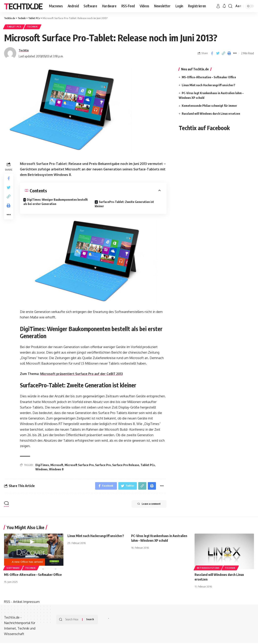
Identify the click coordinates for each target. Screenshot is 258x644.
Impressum (31, 603)
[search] (230, 6)
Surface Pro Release (126, 466)
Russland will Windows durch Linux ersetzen (211, 114)
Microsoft (57, 466)
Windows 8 (56, 470)
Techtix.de (23, 6)
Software (13, 569)
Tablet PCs (15, 27)
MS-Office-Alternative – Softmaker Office (209, 78)
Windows (41, 470)
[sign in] (218, 6)
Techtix (24, 51)
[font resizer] (238, 6)
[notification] (224, 6)
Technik (35, 27)
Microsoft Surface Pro (79, 466)
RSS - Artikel (13, 603)
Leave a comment (146, 506)
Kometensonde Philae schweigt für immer (209, 106)
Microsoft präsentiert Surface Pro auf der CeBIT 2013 (82, 375)
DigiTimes (42, 466)
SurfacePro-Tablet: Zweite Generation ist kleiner (126, 204)
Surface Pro (103, 466)
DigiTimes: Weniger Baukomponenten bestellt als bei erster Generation (57, 203)
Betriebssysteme (208, 569)
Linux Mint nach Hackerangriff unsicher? (208, 86)
